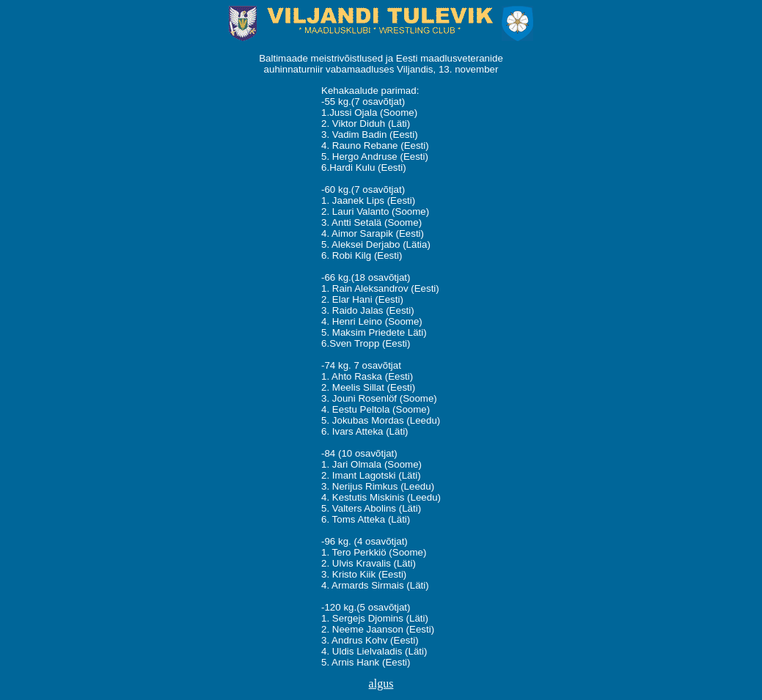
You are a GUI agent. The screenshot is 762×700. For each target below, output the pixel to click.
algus (381, 684)
